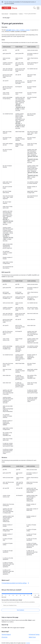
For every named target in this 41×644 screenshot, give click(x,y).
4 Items (21, 14)
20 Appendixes (13, 14)
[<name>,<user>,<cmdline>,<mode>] (18, 30)
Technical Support (6, 634)
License (28, 643)
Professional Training (34, 634)
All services (4, 637)
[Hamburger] (38, 8)
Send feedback (20, 610)
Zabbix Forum (32, 637)
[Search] (34, 8)
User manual (5, 14)
